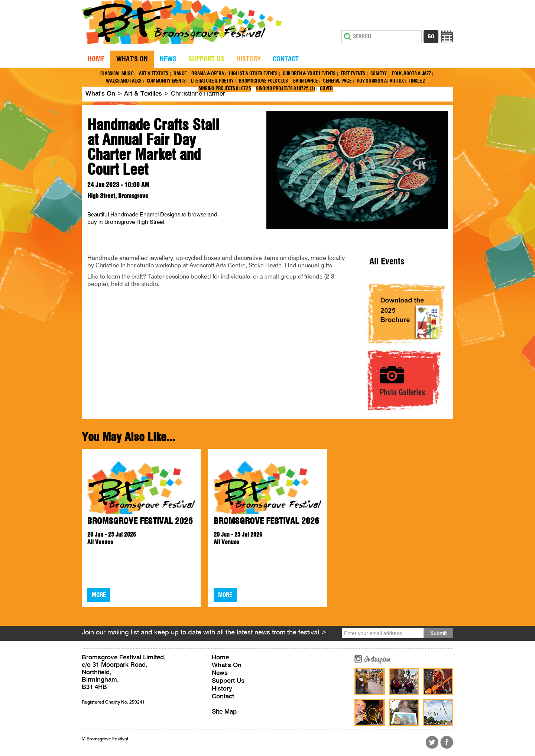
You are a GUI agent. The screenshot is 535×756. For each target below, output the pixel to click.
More (99, 595)
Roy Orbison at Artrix (380, 81)
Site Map (224, 712)
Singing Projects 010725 (225, 89)
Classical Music (117, 74)
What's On (132, 59)
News (168, 59)
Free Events (353, 74)
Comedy (379, 74)
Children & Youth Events (309, 74)
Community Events (166, 81)
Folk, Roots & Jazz (411, 74)
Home (96, 59)
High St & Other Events (253, 74)
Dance (180, 74)
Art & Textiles (154, 74)
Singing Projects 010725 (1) (285, 89)
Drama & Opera (207, 74)
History (249, 59)
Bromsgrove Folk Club (263, 81)
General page (337, 81)
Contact (286, 59)
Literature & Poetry (212, 81)
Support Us (206, 59)
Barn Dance (305, 81)
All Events (387, 262)
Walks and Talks (124, 81)
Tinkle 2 (417, 81)
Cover (326, 89)
